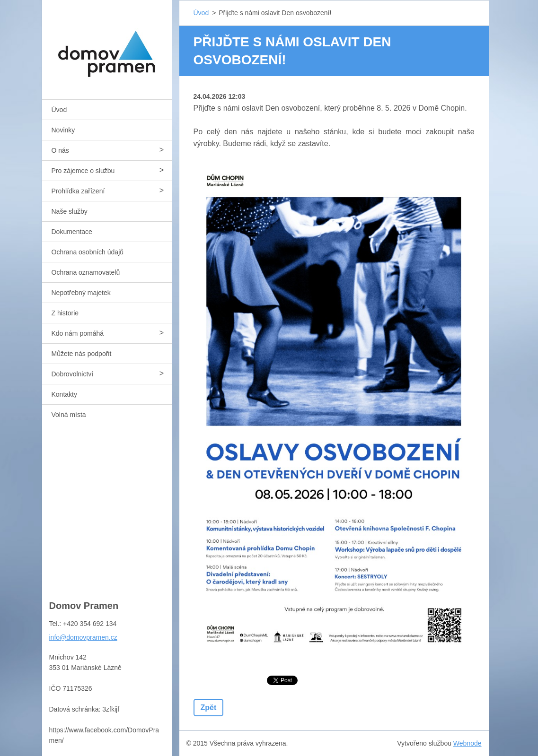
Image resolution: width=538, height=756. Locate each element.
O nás (60, 150)
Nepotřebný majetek (81, 293)
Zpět (209, 708)
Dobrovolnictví (73, 374)
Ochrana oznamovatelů (86, 272)
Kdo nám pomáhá (78, 333)
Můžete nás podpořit (82, 354)
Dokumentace (72, 232)
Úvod (59, 110)
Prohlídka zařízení (78, 191)
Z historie (65, 313)
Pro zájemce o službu (83, 171)
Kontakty (64, 394)
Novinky (63, 130)
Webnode (467, 743)
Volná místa (69, 415)
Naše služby (70, 211)
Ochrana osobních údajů (88, 252)
